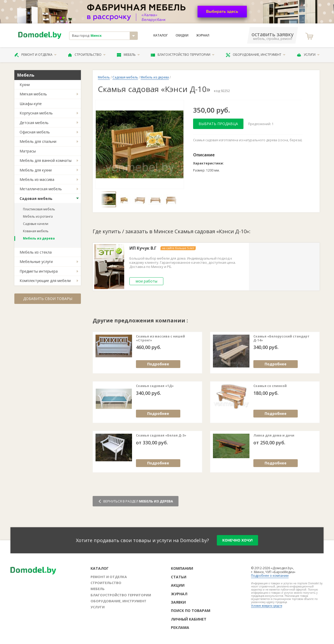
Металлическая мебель (41, 189)
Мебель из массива (37, 179)
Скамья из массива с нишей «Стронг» (160, 338)
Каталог (161, 35)
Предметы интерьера (39, 271)
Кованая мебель (36, 231)
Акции (178, 585)
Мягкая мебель (33, 94)
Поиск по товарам (191, 611)
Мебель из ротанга (38, 216)
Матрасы (28, 151)
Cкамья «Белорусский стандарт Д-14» (281, 338)
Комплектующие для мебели (45, 281)
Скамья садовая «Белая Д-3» (161, 436)
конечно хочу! (237, 540)
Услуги (308, 55)
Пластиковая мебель (39, 209)
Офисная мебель (35, 132)
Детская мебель (34, 123)
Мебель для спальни (38, 141)
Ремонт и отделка (35, 55)
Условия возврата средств (267, 606)
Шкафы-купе (31, 104)
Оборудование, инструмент (256, 55)
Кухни (25, 85)
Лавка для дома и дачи (274, 436)
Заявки (178, 602)
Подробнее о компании (270, 576)
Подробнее (158, 364)
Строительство (87, 55)
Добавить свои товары (48, 299)
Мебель (128, 55)
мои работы (147, 281)
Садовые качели (36, 224)
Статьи (179, 577)
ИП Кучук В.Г (143, 248)
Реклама (180, 627)
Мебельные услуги (36, 262)
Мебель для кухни (36, 170)
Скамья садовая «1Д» (155, 386)
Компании (182, 568)
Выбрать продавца (218, 124)
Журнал (203, 35)
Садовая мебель (36, 198)
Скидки (182, 35)
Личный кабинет (189, 619)
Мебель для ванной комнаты (46, 160)
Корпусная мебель (36, 113)
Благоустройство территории (183, 55)
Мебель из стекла (36, 252)
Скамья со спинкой (270, 386)
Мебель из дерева (39, 238)
